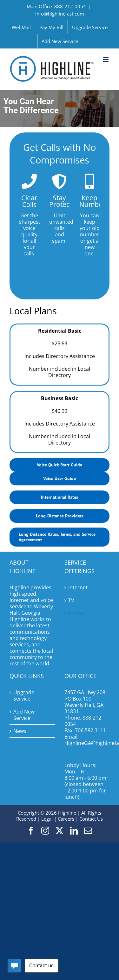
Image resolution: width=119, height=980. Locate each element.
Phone (76, 613)
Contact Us (91, 819)
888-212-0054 (84, 721)
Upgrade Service (24, 695)
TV (71, 600)
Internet (78, 587)
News (20, 731)
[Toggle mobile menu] (106, 59)
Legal (47, 819)
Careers (66, 819)
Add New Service (24, 715)
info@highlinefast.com (60, 14)
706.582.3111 (90, 730)
